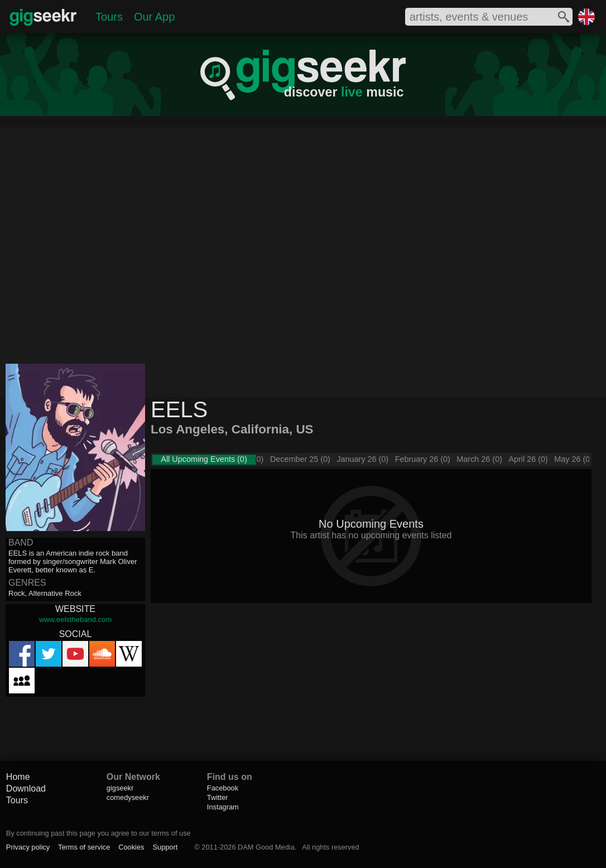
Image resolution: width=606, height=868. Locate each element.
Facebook (223, 788)
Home (18, 777)
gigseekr (120, 788)
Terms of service (84, 847)
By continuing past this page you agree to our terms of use (98, 833)
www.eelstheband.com (75, 619)
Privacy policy (28, 847)
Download (26, 789)
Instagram (223, 807)
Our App (154, 17)
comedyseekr (128, 797)
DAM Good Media (266, 847)
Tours (109, 17)
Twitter (218, 797)
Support (165, 847)
